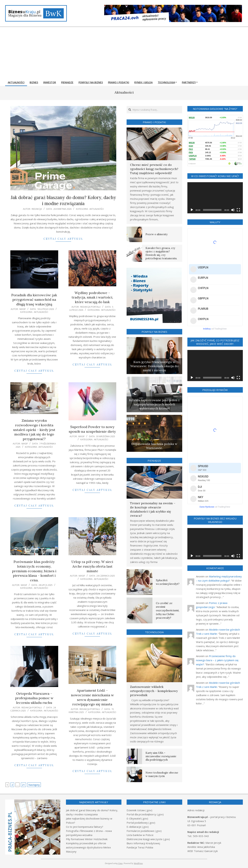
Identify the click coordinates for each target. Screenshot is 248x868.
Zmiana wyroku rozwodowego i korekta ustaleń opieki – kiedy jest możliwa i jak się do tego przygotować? (34, 430)
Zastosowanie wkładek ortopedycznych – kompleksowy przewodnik (154, 691)
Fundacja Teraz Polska (140, 847)
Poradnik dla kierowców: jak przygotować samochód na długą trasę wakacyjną (34, 300)
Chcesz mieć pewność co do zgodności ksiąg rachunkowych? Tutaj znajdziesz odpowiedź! (154, 169)
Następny (34, 785)
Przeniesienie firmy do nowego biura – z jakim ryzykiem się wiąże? (217, 660)
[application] (215, 198)
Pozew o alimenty (157, 234)
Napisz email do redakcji (203, 832)
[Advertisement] (124, 53)
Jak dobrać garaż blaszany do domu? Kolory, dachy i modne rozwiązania (63, 200)
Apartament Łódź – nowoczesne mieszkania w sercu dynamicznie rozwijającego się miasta (92, 697)
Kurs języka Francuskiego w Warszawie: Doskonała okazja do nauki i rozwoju (154, 366)
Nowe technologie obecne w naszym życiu (162, 774)
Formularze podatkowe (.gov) (144, 831)
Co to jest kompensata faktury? (85, 827)
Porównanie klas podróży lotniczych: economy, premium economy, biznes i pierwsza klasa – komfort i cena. (34, 571)
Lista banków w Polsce (140, 835)
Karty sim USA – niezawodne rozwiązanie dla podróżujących (161, 756)
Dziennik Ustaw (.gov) (139, 810)
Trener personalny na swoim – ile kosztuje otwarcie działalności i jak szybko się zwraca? (153, 509)
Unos (120, 863)
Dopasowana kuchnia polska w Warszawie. (154, 446)
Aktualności (97, 209)
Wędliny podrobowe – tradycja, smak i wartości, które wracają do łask (92, 297)
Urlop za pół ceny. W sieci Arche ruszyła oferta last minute (92, 566)
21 (23, 785)
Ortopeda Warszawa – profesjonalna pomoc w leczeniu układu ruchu (34, 698)
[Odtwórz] (192, 210)
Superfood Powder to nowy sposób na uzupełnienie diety (92, 429)
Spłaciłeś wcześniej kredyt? (168, 582)
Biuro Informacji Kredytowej (143, 843)
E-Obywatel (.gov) (137, 818)
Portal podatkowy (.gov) (141, 823)
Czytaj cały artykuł (63, 239)
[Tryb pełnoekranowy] (238, 210)
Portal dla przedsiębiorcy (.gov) (145, 814)
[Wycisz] (233, 210)
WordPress (138, 863)
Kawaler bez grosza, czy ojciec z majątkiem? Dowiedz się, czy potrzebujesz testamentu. (161, 253)
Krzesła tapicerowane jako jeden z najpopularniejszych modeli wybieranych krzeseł (154, 404)
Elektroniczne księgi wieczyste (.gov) (148, 839)
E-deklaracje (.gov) (138, 827)
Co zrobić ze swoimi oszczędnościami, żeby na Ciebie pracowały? (168, 610)
